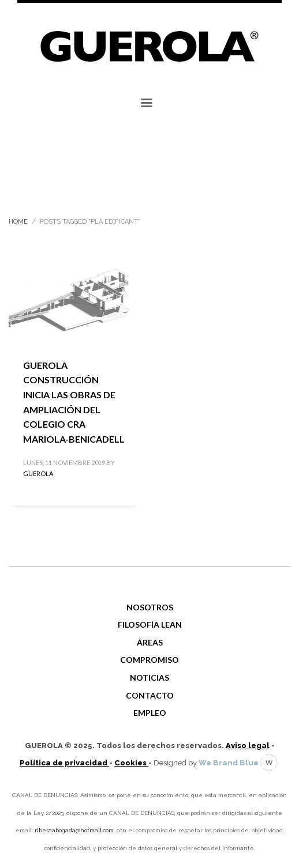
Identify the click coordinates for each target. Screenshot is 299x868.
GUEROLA (38, 473)
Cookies (131, 763)
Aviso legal (248, 746)
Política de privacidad (64, 763)
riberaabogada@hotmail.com (74, 830)
